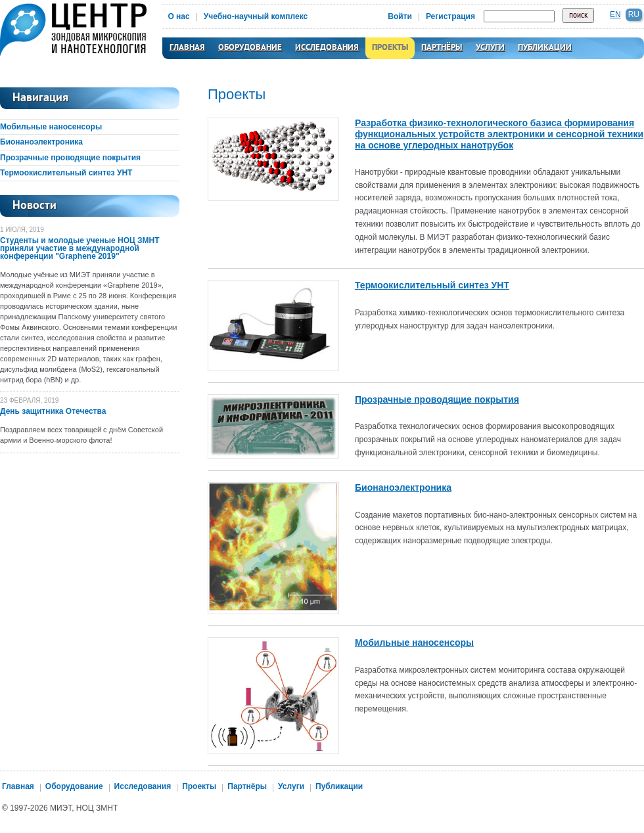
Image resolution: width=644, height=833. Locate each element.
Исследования (327, 48)
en (615, 14)
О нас (178, 16)
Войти (400, 16)
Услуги (490, 48)
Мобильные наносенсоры (51, 127)
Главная (187, 48)
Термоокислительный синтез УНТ (66, 173)
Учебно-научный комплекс (256, 16)
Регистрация (450, 16)
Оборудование (250, 48)
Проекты (390, 48)
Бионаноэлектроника (41, 142)
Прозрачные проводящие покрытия (70, 158)
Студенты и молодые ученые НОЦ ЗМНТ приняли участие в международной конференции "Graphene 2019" (80, 248)
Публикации (545, 48)
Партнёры (442, 48)
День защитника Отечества (53, 411)
